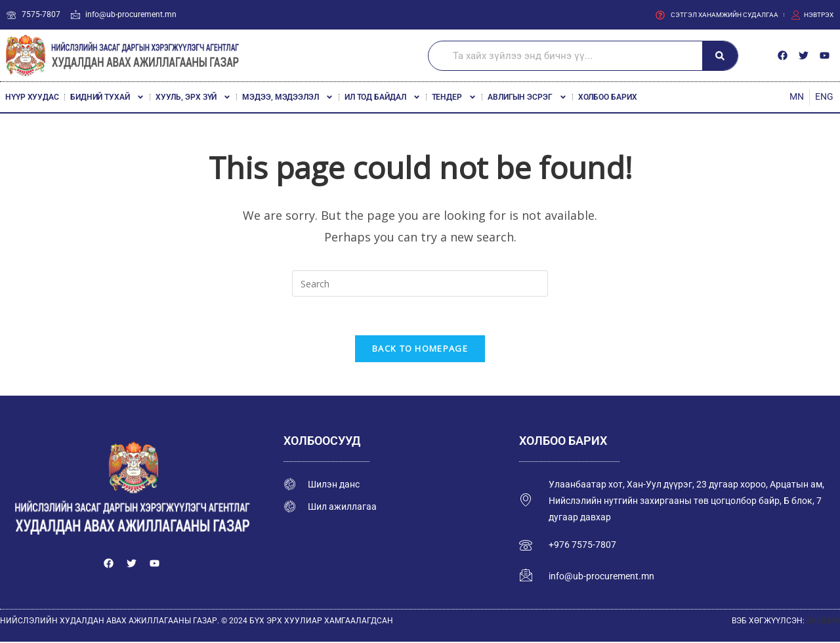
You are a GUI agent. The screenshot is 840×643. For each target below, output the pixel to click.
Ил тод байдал (383, 97)
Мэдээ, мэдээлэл (288, 97)
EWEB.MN (822, 623)
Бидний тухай (107, 97)
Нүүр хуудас (32, 97)
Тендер (454, 97)
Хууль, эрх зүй (194, 97)
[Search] (720, 56)
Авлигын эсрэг (527, 97)
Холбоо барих (608, 97)
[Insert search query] (420, 283)
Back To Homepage (420, 350)
